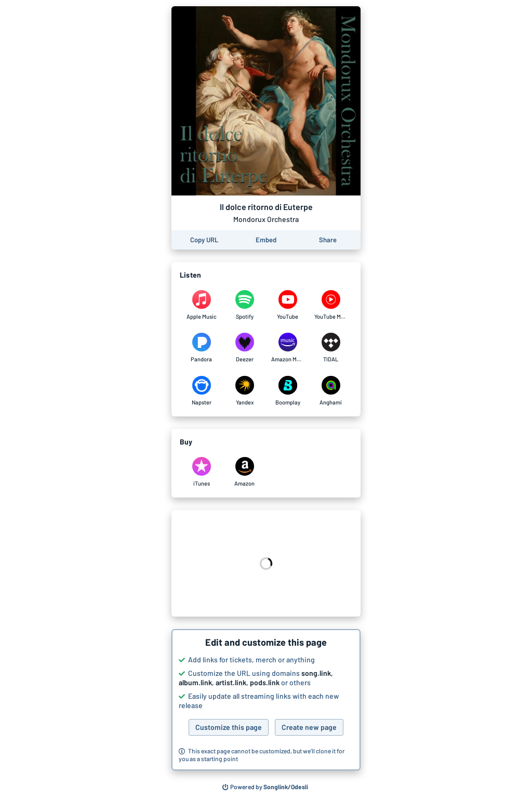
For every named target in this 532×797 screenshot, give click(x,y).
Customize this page (229, 727)
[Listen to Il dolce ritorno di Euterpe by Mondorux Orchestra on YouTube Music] (331, 305)
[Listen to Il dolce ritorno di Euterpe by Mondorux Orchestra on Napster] (201, 391)
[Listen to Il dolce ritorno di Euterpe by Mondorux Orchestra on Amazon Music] (288, 348)
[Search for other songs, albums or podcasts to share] (265, 787)
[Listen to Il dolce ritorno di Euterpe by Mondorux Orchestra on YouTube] (288, 305)
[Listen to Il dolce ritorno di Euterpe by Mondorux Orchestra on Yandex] (244, 391)
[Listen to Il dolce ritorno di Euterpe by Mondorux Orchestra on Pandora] (201, 348)
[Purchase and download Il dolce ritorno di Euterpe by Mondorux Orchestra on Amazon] (244, 472)
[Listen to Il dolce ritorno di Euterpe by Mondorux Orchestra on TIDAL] (331, 348)
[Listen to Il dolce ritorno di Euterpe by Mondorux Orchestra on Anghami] (331, 391)
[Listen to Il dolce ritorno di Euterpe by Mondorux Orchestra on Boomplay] (288, 391)
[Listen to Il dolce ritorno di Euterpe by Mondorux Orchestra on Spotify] (244, 305)
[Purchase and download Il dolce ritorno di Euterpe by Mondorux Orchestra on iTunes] (201, 472)
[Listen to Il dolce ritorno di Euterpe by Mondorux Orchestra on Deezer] (244, 348)
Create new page (309, 727)
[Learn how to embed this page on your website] (266, 240)
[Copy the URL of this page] (204, 240)
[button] (266, 700)
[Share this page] (328, 240)
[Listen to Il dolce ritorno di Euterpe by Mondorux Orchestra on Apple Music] (201, 305)
